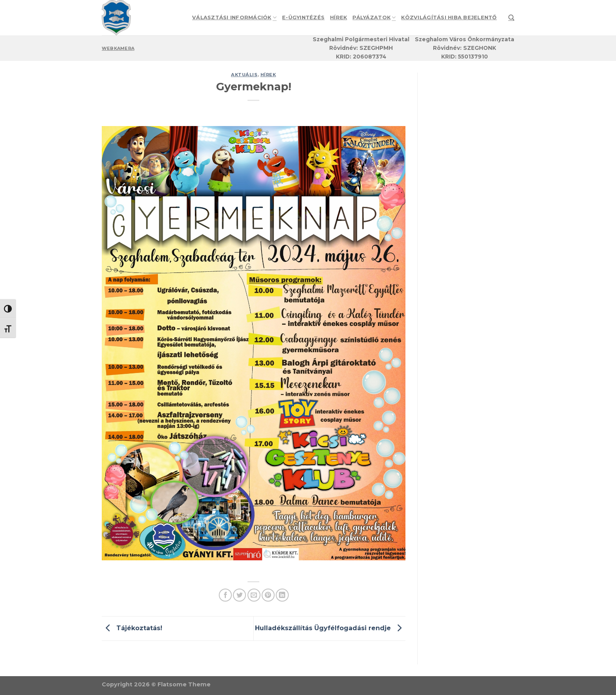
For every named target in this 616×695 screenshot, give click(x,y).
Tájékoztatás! (132, 628)
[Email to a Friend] (254, 595)
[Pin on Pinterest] (268, 595)
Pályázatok (374, 17)
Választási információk (234, 17)
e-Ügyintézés (303, 17)
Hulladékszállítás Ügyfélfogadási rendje (330, 628)
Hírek (338, 17)
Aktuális (244, 75)
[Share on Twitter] (239, 595)
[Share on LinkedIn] (282, 595)
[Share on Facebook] (225, 595)
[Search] (511, 18)
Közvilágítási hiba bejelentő (449, 17)
